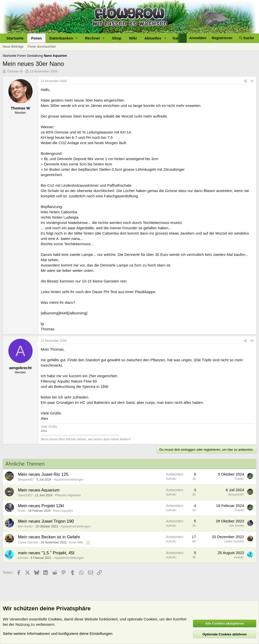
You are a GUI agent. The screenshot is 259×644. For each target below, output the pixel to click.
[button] (63, 38)
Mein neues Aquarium (39, 490)
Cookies (55, 619)
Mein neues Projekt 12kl (41, 506)
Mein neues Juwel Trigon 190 (46, 521)
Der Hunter (25, 526)
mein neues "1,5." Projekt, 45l (46, 553)
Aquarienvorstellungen (69, 480)
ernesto (23, 558)
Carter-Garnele (28, 542)
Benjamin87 (26, 480)
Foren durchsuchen (42, 46)
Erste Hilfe (76, 542)
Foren (36, 38)
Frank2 (239, 479)
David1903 (25, 495)
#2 (252, 341)
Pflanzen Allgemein (68, 495)
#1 (252, 81)
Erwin (22, 511)
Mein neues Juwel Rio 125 (43, 474)
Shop (117, 38)
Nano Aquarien (63, 511)
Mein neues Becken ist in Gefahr (49, 537)
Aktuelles (153, 38)
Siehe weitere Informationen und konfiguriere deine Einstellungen (58, 633)
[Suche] (247, 38)
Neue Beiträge (13, 46)
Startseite (15, 38)
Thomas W (15, 71)
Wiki (133, 38)
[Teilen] (245, 81)
